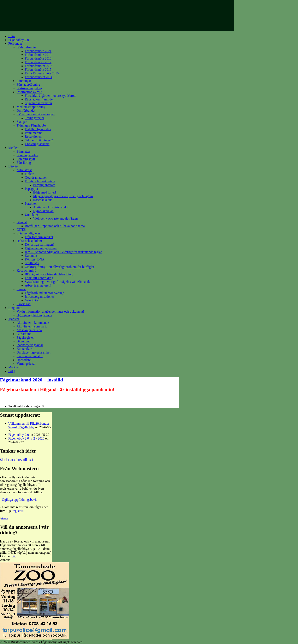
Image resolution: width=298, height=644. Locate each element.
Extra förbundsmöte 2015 (42, 73)
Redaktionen (33, 137)
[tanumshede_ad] (35, 638)
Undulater (31, 215)
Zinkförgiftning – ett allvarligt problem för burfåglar (60, 267)
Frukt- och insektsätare (40, 181)
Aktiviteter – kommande (33, 323)
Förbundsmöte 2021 (38, 51)
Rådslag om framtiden (40, 99)
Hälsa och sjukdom (29, 241)
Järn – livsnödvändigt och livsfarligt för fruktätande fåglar (63, 252)
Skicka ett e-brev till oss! (17, 460)
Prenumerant (33, 133)
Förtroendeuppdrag (29, 88)
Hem (11, 36)
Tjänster (14, 319)
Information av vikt (29, 92)
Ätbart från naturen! (38, 285)
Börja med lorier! (45, 192)
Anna (4, 518)
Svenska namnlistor (30, 356)
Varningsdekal (26, 364)
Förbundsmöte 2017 (38, 62)
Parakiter (31, 204)
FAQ (11, 371)
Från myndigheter (28, 233)
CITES (21, 230)
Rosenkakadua (43, 200)
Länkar (21, 289)
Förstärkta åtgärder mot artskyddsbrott (50, 96)
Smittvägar (32, 263)
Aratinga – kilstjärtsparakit (51, 207)
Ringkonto (15, 308)
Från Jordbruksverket (39, 237)
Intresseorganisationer (39, 297)
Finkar (29, 174)
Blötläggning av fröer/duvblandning (49, 274)
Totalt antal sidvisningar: (25, 406)
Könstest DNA (35, 259)
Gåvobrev (23, 341)
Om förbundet (26, 111)
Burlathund (24, 334)
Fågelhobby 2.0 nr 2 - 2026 (26, 438)
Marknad (14, 367)
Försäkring (24, 163)
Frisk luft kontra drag (39, 278)
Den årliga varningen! (39, 244)
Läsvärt (13, 166)
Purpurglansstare (44, 185)
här (14, 556)
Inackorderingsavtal (30, 345)
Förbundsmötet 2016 (39, 66)
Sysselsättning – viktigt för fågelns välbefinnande (58, 282)
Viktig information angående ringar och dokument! (50, 311)
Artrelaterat (24, 170)
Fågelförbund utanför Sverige (44, 293)
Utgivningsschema (37, 144)
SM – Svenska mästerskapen (36, 114)
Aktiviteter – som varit (32, 326)
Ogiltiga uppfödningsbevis (34, 315)
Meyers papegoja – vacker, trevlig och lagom (63, 196)
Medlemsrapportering (31, 107)
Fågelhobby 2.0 (19, 40)
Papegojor (32, 189)
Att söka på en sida (29, 330)
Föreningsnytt (26, 159)
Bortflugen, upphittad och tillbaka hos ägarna (55, 226)
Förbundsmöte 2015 (38, 70)
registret (18, 511)
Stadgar (22, 122)
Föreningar (24, 81)
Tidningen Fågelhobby (32, 125)
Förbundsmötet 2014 (39, 77)
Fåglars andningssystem (41, 248)
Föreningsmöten (27, 155)
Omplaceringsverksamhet (34, 352)
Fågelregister (25, 338)
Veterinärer (32, 300)
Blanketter (23, 151)
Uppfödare (24, 360)
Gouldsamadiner (36, 177)
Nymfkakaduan (43, 211)
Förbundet (15, 44)
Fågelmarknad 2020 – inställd (32, 380)
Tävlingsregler (34, 118)
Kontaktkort (25, 349)
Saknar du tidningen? (39, 140)
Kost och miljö (26, 271)
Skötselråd (24, 304)
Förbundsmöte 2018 (38, 58)
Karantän (31, 256)
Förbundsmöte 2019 (38, 55)
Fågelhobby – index (38, 129)
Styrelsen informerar (38, 103)
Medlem (14, 148)
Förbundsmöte (26, 47)
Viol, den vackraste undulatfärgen (55, 218)
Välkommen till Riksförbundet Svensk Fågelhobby (29, 425)
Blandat (22, 222)
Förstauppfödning (28, 84)
